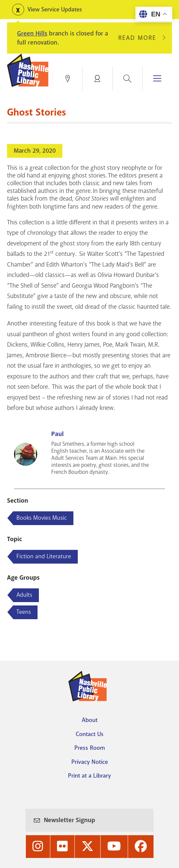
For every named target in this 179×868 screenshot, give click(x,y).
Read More (140, 38)
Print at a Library (89, 776)
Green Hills (32, 33)
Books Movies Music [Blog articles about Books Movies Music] (42, 518)
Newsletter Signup (70, 820)
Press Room (90, 748)
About (90, 720)
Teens (24, 612)
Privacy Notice (90, 762)
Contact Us (90, 734)
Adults (24, 595)
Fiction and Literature (44, 556)
